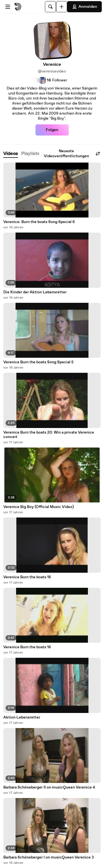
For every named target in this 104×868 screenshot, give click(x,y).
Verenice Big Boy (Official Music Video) (39, 507)
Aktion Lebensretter (22, 717)
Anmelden (84, 7)
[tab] (11, 154)
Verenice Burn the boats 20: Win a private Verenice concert (49, 435)
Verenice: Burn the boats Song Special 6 (39, 222)
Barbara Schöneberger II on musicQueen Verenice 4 (49, 787)
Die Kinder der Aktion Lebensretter (35, 292)
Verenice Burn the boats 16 (27, 647)
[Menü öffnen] (8, 7)
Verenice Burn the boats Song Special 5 (38, 362)
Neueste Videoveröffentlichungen (72, 154)
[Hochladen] (62, 7)
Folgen (52, 130)
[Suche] (50, 7)
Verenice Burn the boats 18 (27, 577)
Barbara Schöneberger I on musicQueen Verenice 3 (49, 857)
